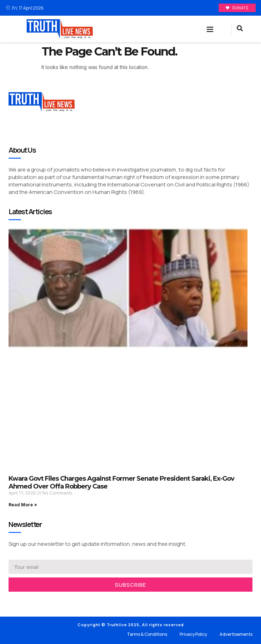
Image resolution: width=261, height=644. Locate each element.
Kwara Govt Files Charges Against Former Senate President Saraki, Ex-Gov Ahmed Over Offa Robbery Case (121, 482)
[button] (210, 29)
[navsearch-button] (240, 29)
